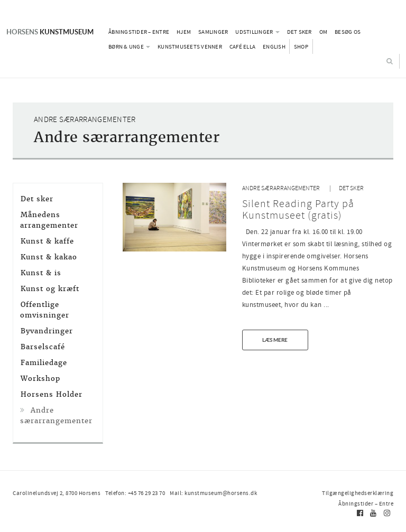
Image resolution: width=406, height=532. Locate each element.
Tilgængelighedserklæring (358, 493)
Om (324, 32)
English (274, 46)
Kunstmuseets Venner (190, 46)
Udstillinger (257, 32)
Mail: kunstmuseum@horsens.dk (213, 493)
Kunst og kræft (50, 289)
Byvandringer (47, 331)
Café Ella (242, 46)
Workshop (40, 379)
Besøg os (348, 32)
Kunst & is (41, 273)
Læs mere (275, 340)
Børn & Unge (129, 46)
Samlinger (213, 32)
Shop (301, 46)
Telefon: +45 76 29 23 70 (135, 493)
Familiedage (44, 363)
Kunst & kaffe (47, 241)
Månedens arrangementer (49, 220)
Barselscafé (43, 347)
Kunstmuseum (50, 32)
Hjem (184, 32)
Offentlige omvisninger (45, 310)
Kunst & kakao (49, 257)
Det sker (299, 32)
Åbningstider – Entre (139, 32)
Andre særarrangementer (281, 188)
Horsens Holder (52, 394)
